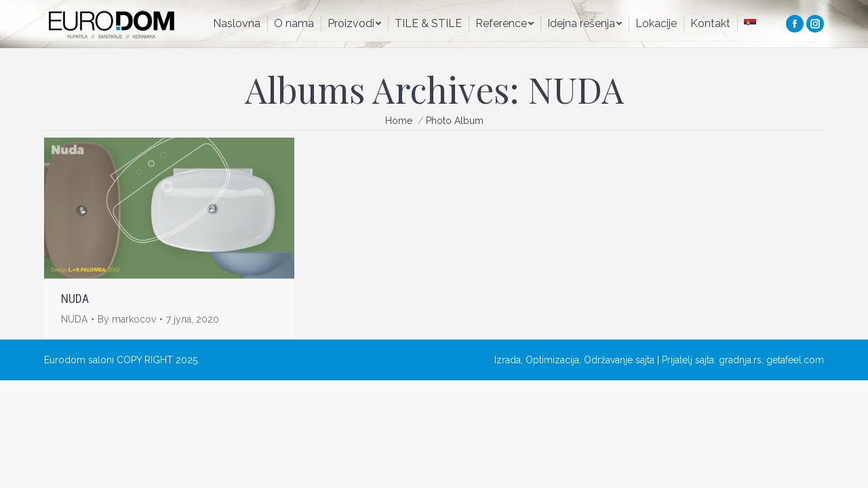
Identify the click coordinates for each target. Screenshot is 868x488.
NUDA (75, 299)
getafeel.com (795, 360)
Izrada (508, 360)
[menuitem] (237, 24)
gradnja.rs (740, 360)
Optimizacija (552, 360)
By (127, 319)
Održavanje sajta (619, 360)
